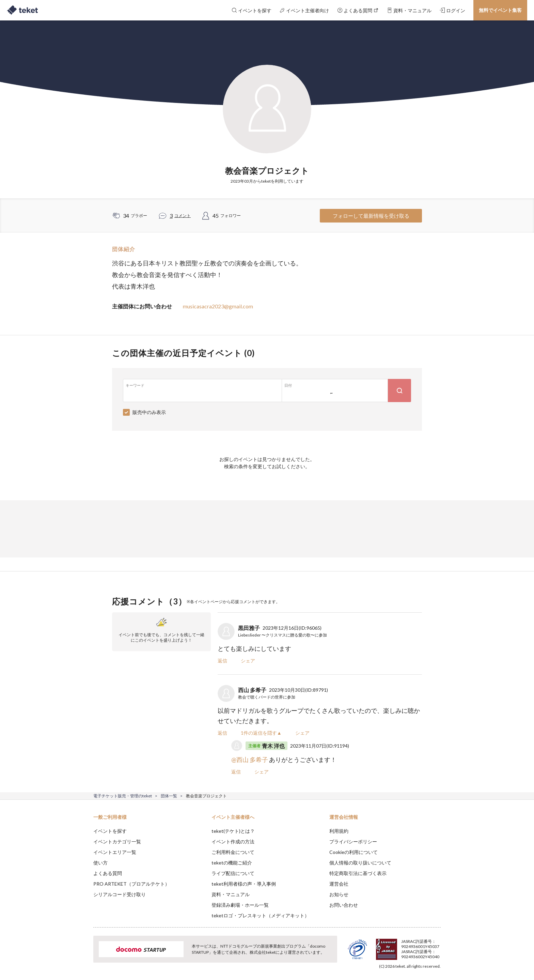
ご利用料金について (233, 852)
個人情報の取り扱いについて (360, 863)
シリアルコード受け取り (120, 894)
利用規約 (339, 831)
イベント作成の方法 (233, 841)
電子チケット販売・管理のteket (123, 796)
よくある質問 (108, 873)
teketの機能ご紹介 (232, 863)
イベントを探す (110, 831)
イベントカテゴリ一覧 (117, 841)
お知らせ (339, 894)
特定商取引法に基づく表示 (358, 873)
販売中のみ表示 (149, 412)
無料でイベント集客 (500, 10)
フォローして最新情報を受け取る (371, 216)
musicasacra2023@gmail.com (218, 306)
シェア (248, 661)
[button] (83, 955)
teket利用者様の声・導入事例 (244, 884)
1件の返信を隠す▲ (261, 733)
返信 (222, 661)
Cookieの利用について (354, 852)
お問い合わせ (344, 905)
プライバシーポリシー (353, 841)
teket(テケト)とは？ (233, 831)
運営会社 (339, 884)
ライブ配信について (233, 873)
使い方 (100, 863)
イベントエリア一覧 (115, 852)
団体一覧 (169, 796)
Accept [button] (437, 946)
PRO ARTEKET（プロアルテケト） (131, 884)
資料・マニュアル (231, 894)
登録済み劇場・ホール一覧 (240, 905)
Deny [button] (402, 946)
